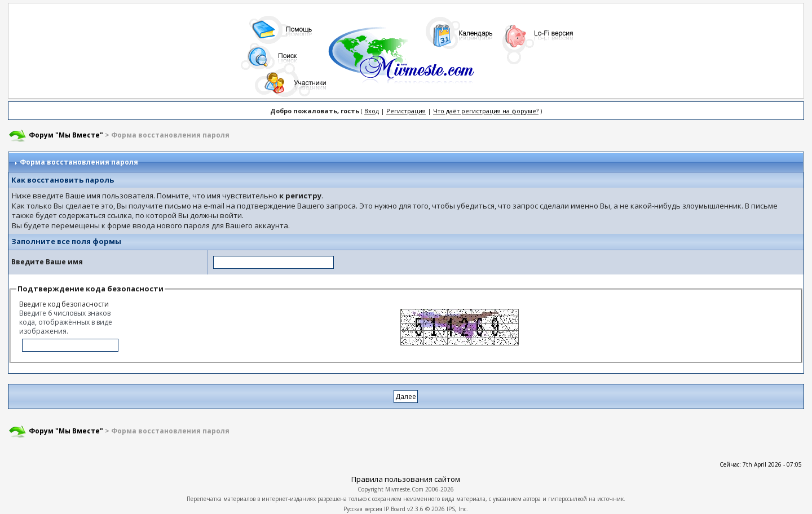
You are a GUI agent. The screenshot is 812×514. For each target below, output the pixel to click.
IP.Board (395, 509)
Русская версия (363, 509)
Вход (372, 111)
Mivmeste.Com (404, 489)
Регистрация (406, 111)
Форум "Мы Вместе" (66, 135)
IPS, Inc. (457, 509)
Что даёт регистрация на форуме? (486, 111)
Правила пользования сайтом (406, 479)
